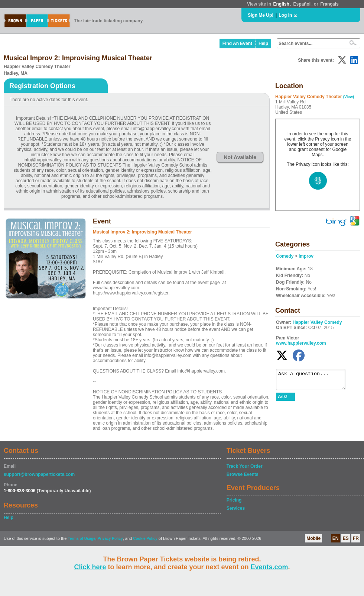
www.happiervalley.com (301, 343)
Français (329, 4)
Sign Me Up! (261, 15)
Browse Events (243, 474)
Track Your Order (245, 466)
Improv (306, 256)
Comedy (285, 256)
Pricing (234, 500)
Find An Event (237, 44)
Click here (90, 567)
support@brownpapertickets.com (39, 474)
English (281, 4)
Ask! (283, 400)
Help (263, 44)
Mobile (313, 538)
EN (336, 538)
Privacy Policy (110, 539)
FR (356, 538)
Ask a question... (314, 381)
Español (302, 4)
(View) (349, 97)
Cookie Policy (145, 539)
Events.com (269, 567)
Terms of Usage (81, 539)
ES (346, 538)
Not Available (240, 157)
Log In (285, 15)
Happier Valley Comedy (317, 322)
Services (236, 508)
